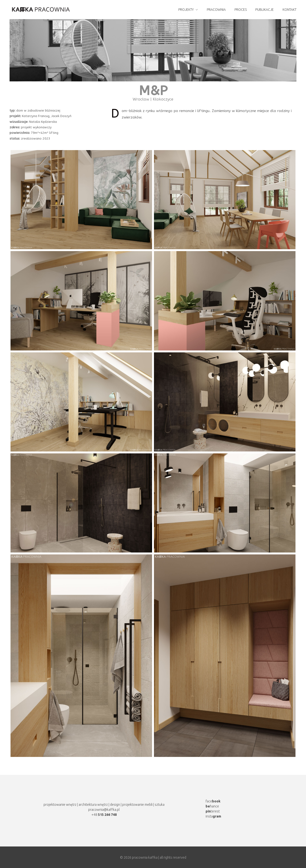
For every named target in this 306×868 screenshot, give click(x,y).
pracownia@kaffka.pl (104, 810)
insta (213, 816)
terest (213, 811)
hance (212, 806)
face (213, 801)
